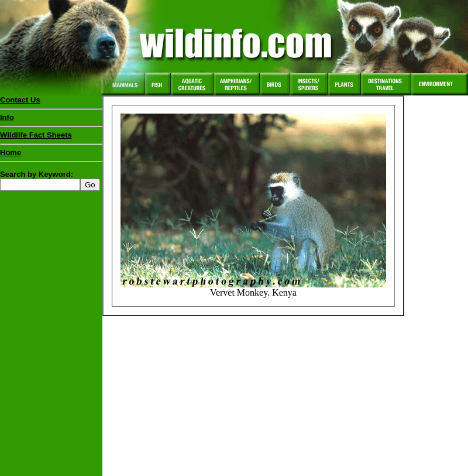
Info (7, 117)
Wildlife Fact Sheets (51, 138)
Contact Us (20, 100)
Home (11, 153)
